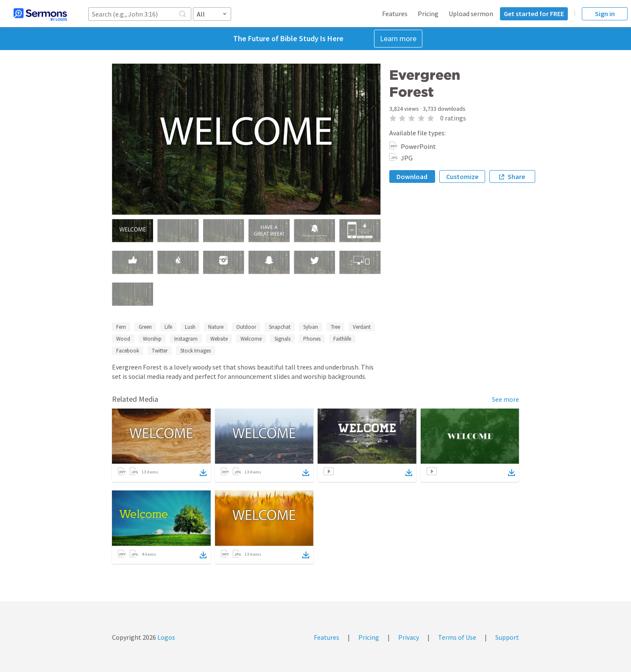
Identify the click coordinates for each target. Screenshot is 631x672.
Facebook (128, 351)
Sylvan (311, 327)
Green (145, 327)
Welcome (251, 339)
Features (395, 14)
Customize (462, 176)
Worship (152, 339)
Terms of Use (457, 637)
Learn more (398, 38)
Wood (123, 339)
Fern (121, 327)
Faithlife (342, 339)
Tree (335, 327)
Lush (190, 327)
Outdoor (246, 327)
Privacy (409, 637)
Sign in (605, 14)
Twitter (160, 351)
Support (507, 637)
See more (505, 399)
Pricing (428, 14)
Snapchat (280, 327)
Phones (312, 339)
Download (412, 176)
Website (219, 339)
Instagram (186, 339)
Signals (282, 339)
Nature (216, 327)
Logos (166, 637)
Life (168, 327)
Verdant (362, 327)
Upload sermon (471, 14)
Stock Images (195, 351)
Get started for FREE (534, 14)
